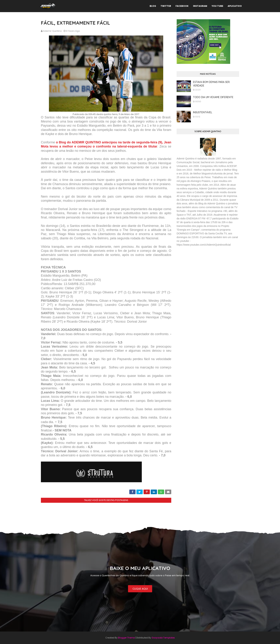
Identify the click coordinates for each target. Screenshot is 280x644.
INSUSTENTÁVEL (203, 112)
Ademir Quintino (52, 31)
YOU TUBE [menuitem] (217, 6)
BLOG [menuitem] (153, 6)
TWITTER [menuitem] (166, 6)
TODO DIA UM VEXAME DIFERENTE (213, 97)
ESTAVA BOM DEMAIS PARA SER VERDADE (211, 84)
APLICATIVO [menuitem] (235, 6)
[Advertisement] (203, 275)
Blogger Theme (126, 638)
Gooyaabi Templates (163, 638)
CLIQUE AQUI (140, 589)
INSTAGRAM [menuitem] (200, 6)
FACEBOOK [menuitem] (182, 6)
